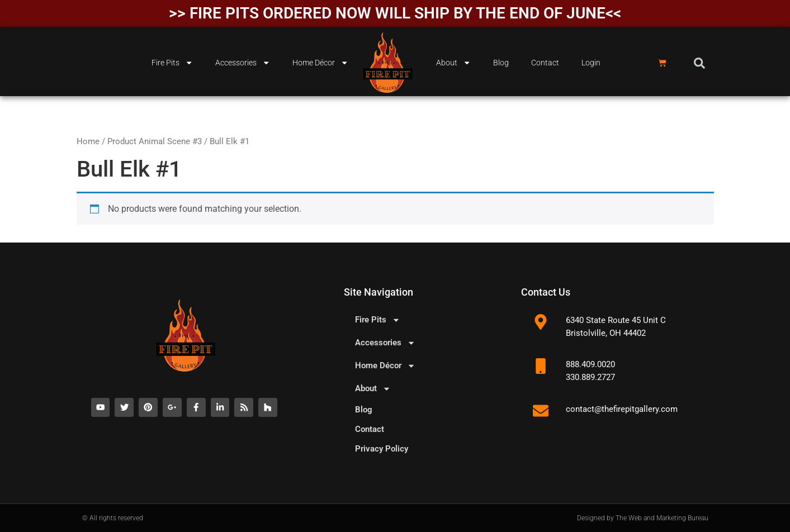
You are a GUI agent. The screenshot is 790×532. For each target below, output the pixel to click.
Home (88, 141)
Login (591, 63)
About (453, 63)
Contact (545, 63)
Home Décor (320, 63)
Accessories (243, 63)
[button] (699, 63)
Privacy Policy (382, 449)
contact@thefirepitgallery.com (622, 409)
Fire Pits (172, 63)
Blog (501, 63)
